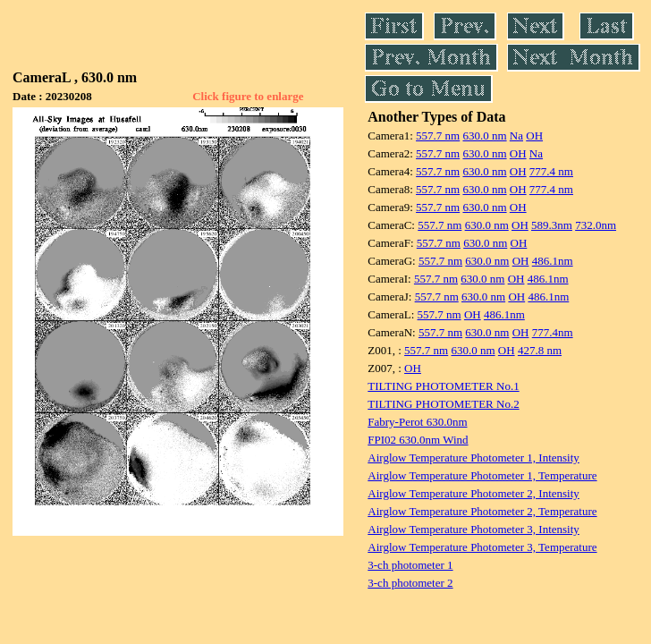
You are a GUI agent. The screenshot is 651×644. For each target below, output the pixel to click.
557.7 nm (438, 136)
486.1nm (553, 261)
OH (534, 136)
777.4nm (553, 332)
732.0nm (596, 225)
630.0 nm (484, 136)
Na (516, 136)
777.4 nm (551, 171)
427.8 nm (540, 350)
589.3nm (552, 225)
